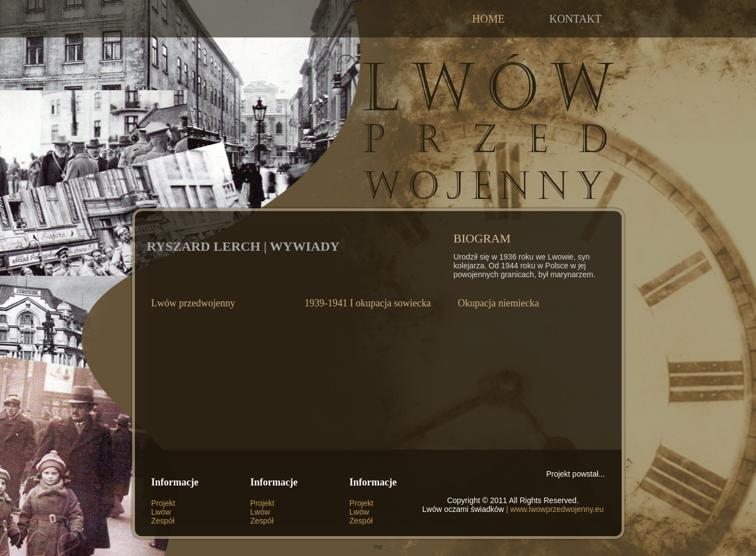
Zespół (163, 521)
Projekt (164, 503)
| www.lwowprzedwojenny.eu (554, 509)
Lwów (161, 512)
